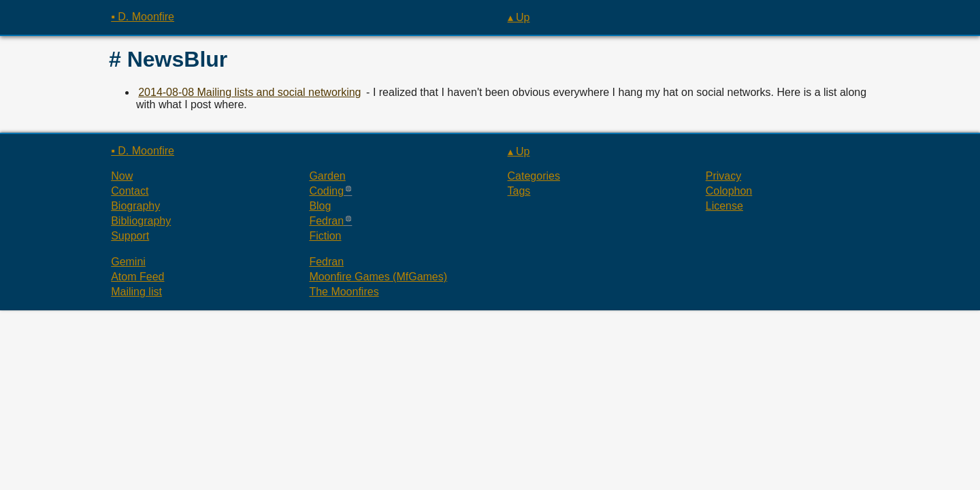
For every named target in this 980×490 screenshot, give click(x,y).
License (724, 206)
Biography (135, 206)
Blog (320, 206)
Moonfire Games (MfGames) (378, 277)
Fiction (325, 236)
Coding (326, 191)
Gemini (128, 262)
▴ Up (519, 17)
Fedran (326, 221)
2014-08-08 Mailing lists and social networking (249, 92)
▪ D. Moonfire (143, 17)
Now (122, 176)
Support (130, 236)
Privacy (723, 176)
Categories (534, 176)
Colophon (729, 191)
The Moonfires (344, 292)
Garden (327, 176)
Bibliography (141, 221)
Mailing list (136, 292)
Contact (130, 191)
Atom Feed (137, 277)
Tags (519, 191)
